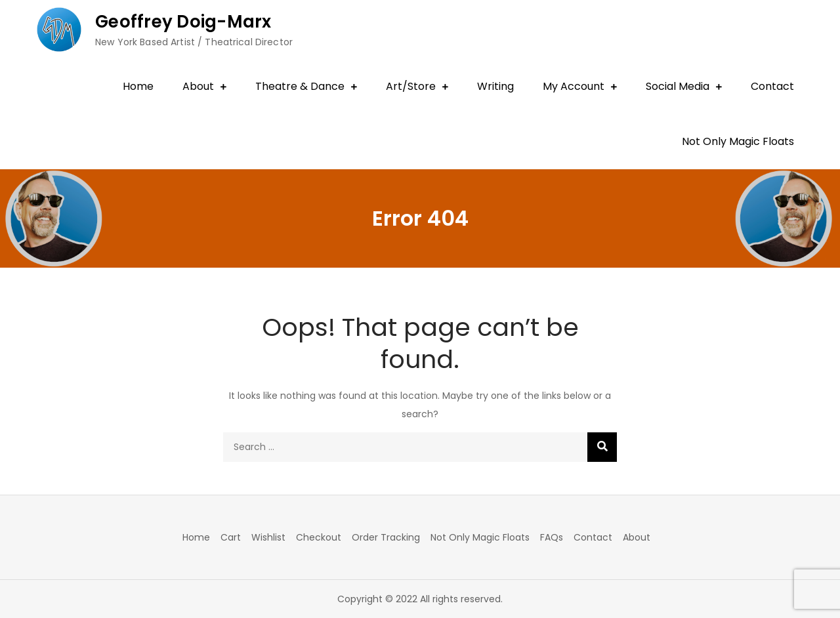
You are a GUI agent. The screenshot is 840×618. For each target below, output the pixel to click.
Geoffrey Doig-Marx (183, 22)
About (198, 86)
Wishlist (268, 537)
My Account (574, 86)
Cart (231, 537)
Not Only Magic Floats (738, 141)
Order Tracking (386, 537)
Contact (772, 86)
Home (138, 86)
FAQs (552, 537)
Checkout (319, 537)
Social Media (678, 86)
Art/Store (411, 86)
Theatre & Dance (300, 86)
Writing (495, 86)
